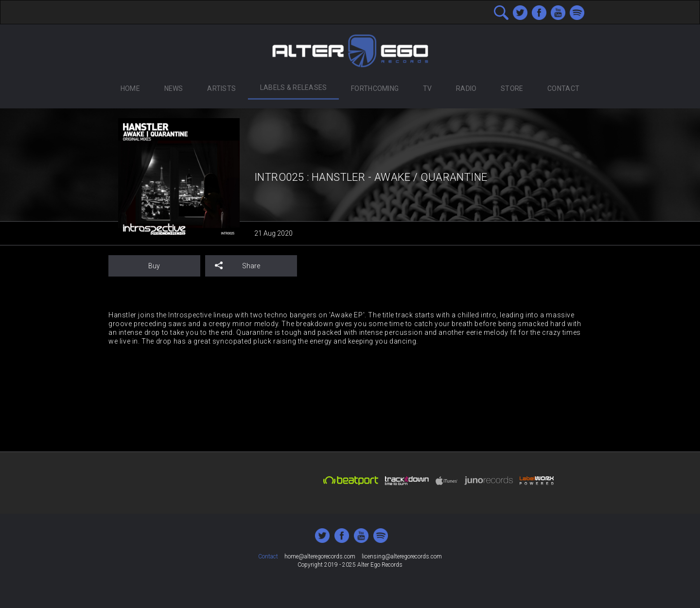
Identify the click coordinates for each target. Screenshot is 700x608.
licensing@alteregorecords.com (402, 556)
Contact (563, 88)
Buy (154, 266)
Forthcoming (375, 88)
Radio (466, 88)
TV (428, 88)
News (174, 88)
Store (512, 88)
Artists (221, 88)
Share (237, 266)
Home (130, 88)
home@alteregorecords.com (320, 556)
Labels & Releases (294, 87)
